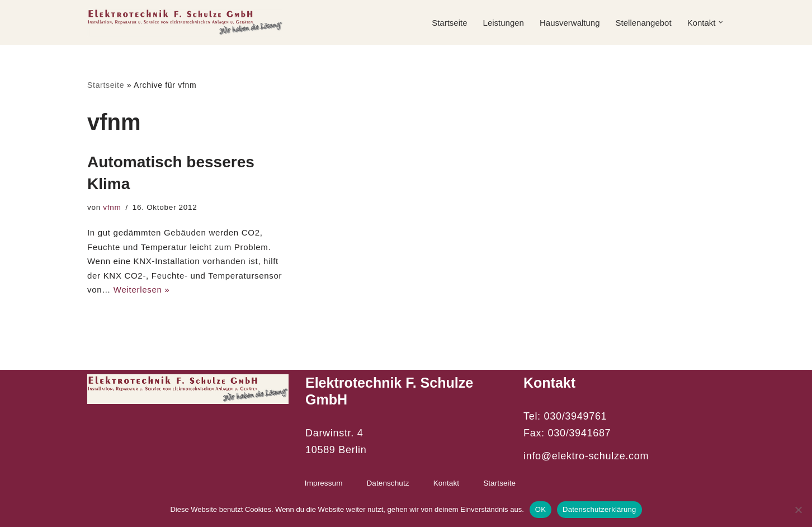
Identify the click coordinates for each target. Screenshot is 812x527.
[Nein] (798, 510)
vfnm (112, 207)
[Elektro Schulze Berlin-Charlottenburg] (185, 22)
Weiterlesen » (142, 290)
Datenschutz (388, 483)
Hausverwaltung (570, 23)
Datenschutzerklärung (599, 509)
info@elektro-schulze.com (586, 456)
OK (540, 509)
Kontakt (446, 483)
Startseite (449, 23)
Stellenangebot (644, 23)
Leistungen (504, 23)
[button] (721, 22)
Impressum (324, 483)
